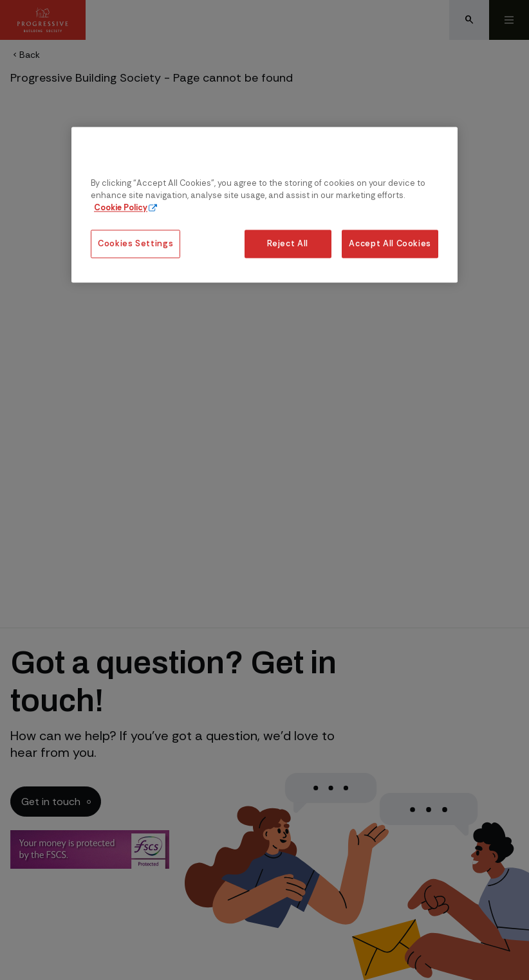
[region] (264, 205)
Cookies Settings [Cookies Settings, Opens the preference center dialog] (135, 244)
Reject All (287, 244)
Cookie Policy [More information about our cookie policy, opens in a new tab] (121, 207)
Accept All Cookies (390, 244)
